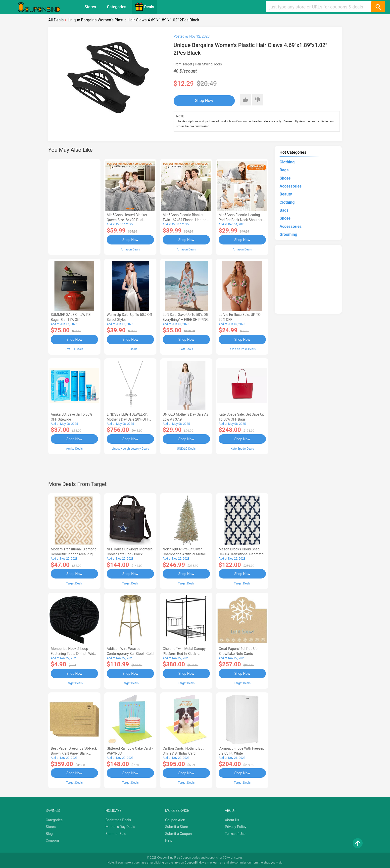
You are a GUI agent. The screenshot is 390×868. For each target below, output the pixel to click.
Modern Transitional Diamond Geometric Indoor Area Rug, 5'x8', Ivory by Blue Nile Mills (74, 554)
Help (169, 840)
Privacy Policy (236, 827)
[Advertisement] (74, 206)
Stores (90, 7)
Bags (284, 170)
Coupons (53, 840)
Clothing (287, 162)
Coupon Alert (175, 820)
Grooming (288, 234)
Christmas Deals (118, 820)
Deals (145, 7)
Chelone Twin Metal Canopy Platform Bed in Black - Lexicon (184, 654)
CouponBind (193, 863)
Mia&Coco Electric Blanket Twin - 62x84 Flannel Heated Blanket (185, 220)
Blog (49, 834)
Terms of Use (235, 834)
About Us (232, 820)
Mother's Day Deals (120, 827)
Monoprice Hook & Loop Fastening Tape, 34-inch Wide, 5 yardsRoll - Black (74, 654)
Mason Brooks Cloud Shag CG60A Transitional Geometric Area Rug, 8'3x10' (242, 554)
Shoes (285, 178)
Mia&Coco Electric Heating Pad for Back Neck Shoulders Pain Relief (242, 220)
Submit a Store (177, 827)
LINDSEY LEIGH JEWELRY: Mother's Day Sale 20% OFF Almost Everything (128, 419)
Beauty (286, 194)
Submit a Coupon (178, 834)
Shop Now (204, 101)
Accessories (291, 186)
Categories (117, 7)
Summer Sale (116, 834)
